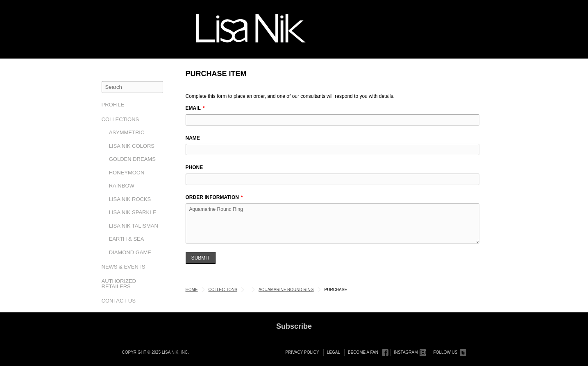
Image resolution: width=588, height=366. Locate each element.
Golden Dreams (132, 159)
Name (193, 138)
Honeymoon (127, 173)
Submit (201, 258)
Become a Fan (363, 352)
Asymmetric (127, 132)
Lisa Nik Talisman (134, 226)
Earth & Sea (127, 239)
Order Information (212, 197)
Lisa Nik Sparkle (133, 212)
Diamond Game (130, 252)
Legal (334, 352)
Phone (194, 167)
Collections (120, 119)
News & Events (124, 267)
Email (193, 108)
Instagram (406, 352)
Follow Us (446, 352)
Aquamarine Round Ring (333, 224)
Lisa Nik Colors (132, 146)
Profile (113, 105)
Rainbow (122, 186)
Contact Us (119, 301)
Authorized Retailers (119, 284)
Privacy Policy (302, 352)
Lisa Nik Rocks (130, 199)
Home (192, 290)
